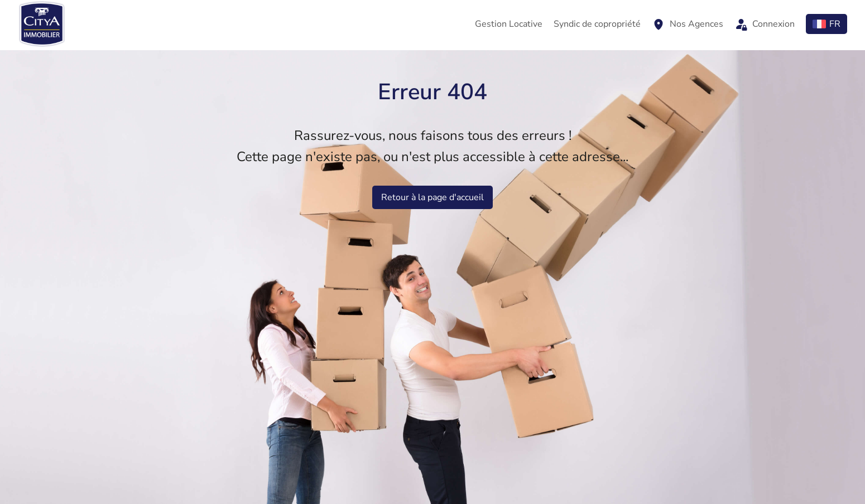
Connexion (765, 24)
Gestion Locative (509, 24)
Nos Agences (688, 24)
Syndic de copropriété (597, 24)
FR (826, 24)
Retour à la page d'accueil (433, 197)
